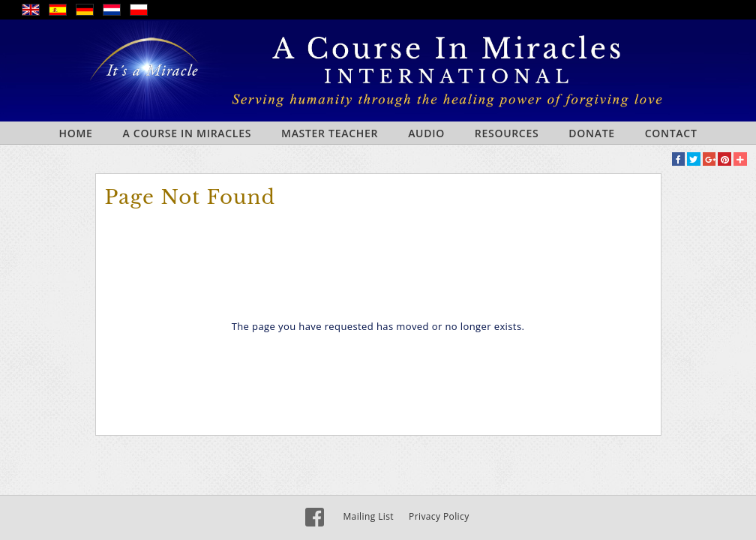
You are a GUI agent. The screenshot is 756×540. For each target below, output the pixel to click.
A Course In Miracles (187, 133)
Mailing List (368, 516)
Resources (507, 133)
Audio (426, 133)
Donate (591, 133)
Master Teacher (330, 133)
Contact (671, 133)
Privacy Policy (439, 516)
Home (75, 133)
